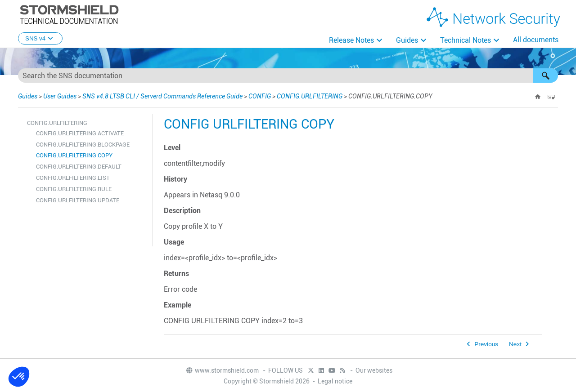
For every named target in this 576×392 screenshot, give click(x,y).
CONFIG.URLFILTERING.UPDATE (78, 200)
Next (515, 344)
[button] (545, 76)
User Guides (60, 96)
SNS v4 (40, 38)
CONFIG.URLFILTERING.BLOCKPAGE (83, 145)
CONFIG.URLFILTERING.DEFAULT (79, 167)
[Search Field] (288, 76)
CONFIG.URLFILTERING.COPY (74, 155)
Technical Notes (466, 40)
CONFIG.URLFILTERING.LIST (73, 178)
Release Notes (351, 40)
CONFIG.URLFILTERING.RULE (74, 189)
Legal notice (335, 381)
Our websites (374, 370)
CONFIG (260, 96)
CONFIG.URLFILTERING (310, 96)
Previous (486, 344)
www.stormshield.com (222, 370)
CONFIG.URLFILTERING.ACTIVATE (80, 133)
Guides (407, 40)
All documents (536, 40)
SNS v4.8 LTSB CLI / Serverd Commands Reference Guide (162, 96)
